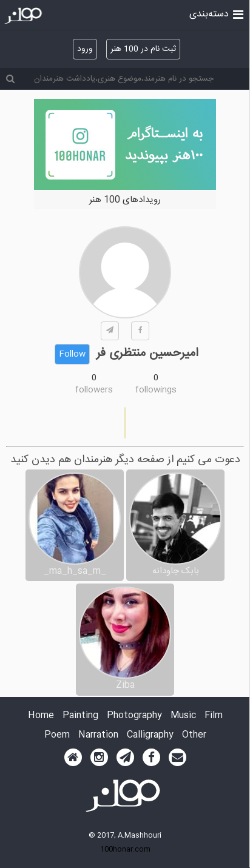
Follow (72, 354)
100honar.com (125, 849)
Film (214, 716)
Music (183, 716)
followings (156, 390)
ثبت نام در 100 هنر (143, 49)
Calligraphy (150, 735)
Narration (98, 735)
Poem (57, 735)
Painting (80, 716)
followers (94, 390)
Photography (134, 716)
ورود (85, 49)
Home (41, 716)
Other (194, 735)
